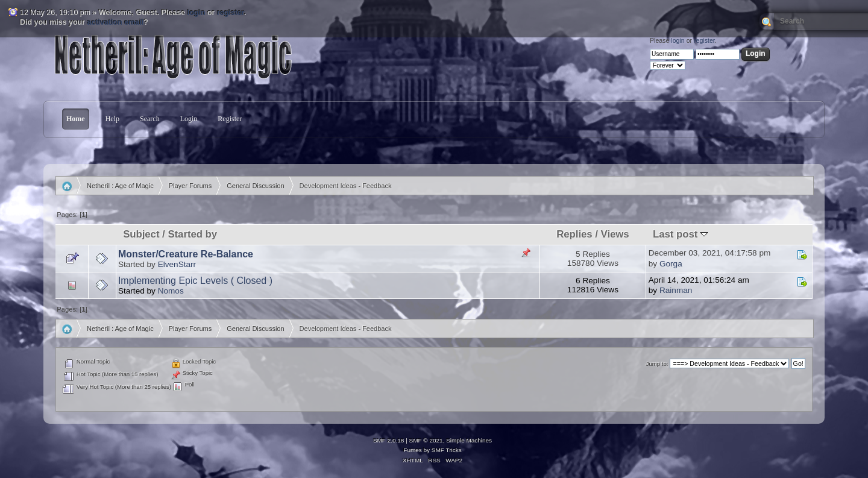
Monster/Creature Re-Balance (186, 254)
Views (615, 234)
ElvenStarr (177, 264)
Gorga (671, 264)
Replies (574, 234)
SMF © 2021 (426, 440)
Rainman (676, 290)
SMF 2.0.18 (389, 440)
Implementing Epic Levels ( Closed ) (195, 281)
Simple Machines (469, 440)
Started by (192, 234)
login (197, 13)
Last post (680, 234)
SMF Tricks (447, 450)
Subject (141, 234)
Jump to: (657, 364)
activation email (116, 22)
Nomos (171, 291)
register (231, 13)
